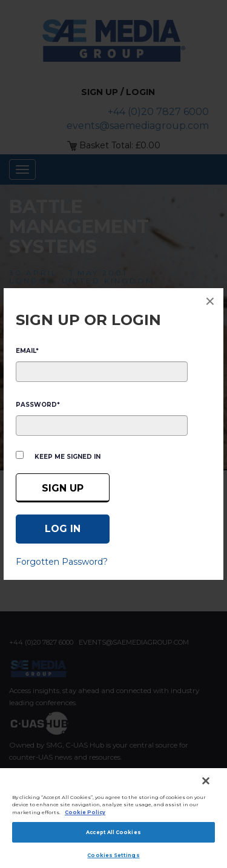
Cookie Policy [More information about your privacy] (85, 812)
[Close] (206, 781)
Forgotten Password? (62, 562)
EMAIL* (27, 351)
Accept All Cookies (113, 832)
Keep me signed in (67, 457)
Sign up (63, 488)
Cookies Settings (113, 855)
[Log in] (63, 529)
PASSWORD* (38, 405)
